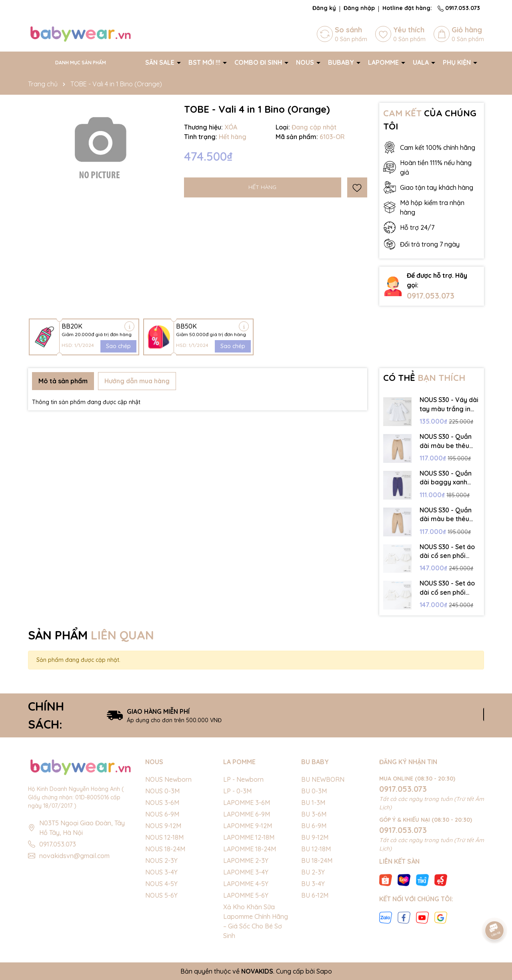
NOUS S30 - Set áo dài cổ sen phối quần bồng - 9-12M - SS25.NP (448, 588)
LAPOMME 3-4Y (246, 872)
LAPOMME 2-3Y (246, 860)
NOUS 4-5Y (161, 884)
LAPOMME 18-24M (250, 849)
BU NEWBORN (323, 779)
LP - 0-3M (237, 791)
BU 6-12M (315, 895)
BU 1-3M (313, 803)
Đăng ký (324, 8)
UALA (422, 62)
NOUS (306, 62)
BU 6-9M (314, 826)
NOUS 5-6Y (161, 895)
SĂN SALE (161, 62)
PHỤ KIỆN (458, 62)
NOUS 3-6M (162, 803)
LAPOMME (384, 62)
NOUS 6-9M (162, 814)
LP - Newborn (243, 779)
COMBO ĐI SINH (259, 62)
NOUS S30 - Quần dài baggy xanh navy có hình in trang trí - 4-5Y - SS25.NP (446, 478)
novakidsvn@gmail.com (74, 856)
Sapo (324, 971)
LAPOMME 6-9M (247, 814)
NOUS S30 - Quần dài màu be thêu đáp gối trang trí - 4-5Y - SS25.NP (447, 441)
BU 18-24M (317, 860)
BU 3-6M (314, 814)
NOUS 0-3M (162, 791)
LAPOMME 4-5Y (246, 884)
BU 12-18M (316, 849)
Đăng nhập (359, 8)
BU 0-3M (314, 791)
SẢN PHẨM (91, 635)
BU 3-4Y (313, 884)
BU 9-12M (315, 837)
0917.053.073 (459, 8)
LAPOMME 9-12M (248, 826)
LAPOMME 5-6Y (246, 895)
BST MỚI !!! (205, 62)
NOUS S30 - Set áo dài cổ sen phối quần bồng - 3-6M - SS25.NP (449, 552)
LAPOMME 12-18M (249, 837)
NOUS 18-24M (165, 849)
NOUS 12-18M (164, 837)
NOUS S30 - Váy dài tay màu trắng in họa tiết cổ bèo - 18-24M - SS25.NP (449, 404)
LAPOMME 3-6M (247, 803)
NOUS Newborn (168, 779)
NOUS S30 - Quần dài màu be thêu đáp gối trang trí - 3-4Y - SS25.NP (447, 515)
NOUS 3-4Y (161, 872)
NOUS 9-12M (163, 826)
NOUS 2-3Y (161, 860)
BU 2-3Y (313, 872)
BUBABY (342, 62)
